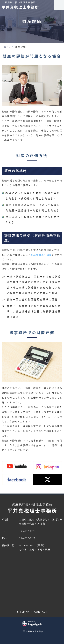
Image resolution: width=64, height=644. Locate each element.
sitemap (23, 612)
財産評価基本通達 (41, 255)
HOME (6, 47)
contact (41, 612)
